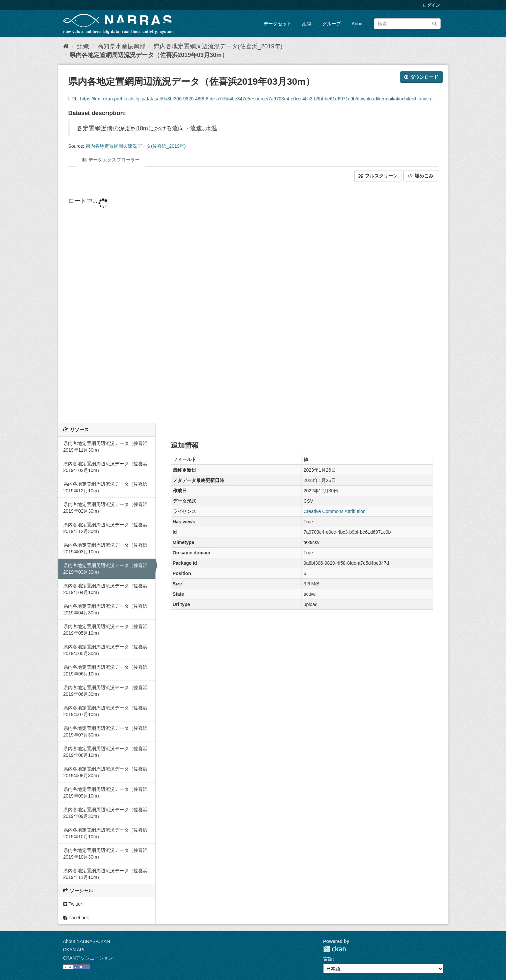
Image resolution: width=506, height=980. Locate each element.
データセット (278, 24)
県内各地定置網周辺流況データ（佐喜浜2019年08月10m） (105, 752)
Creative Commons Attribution (335, 511)
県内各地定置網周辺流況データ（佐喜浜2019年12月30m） (105, 528)
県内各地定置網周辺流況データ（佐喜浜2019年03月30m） (149, 55)
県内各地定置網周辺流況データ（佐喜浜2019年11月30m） (105, 447)
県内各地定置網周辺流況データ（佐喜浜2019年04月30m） (105, 609)
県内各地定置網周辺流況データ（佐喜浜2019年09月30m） (105, 813)
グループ (332, 24)
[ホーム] (66, 46)
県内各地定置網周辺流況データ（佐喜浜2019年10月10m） (105, 833)
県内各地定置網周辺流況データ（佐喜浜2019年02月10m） (105, 467)
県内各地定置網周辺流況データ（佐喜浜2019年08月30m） (105, 772)
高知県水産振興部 (121, 46)
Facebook (76, 918)
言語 (328, 959)
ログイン (431, 5)
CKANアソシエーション (88, 958)
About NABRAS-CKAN (87, 941)
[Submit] (434, 23)
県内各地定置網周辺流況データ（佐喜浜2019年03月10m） (105, 548)
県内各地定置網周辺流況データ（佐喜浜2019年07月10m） (105, 711)
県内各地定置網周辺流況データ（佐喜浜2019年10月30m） (105, 854)
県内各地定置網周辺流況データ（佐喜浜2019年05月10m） (105, 630)
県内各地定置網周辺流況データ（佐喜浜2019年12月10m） (105, 487)
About (358, 24)
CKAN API (74, 950)
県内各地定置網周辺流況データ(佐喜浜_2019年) (218, 46)
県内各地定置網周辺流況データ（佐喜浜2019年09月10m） (105, 793)
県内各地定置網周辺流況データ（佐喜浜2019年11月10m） (105, 874)
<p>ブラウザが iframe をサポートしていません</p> (253, 303)
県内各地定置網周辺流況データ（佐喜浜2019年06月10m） (105, 670)
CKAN (335, 949)
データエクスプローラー (111, 160)
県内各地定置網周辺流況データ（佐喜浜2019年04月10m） (105, 589)
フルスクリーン (378, 176)
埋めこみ (421, 176)
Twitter (73, 904)
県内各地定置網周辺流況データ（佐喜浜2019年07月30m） (105, 731)
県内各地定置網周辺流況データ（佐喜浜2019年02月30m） (105, 508)
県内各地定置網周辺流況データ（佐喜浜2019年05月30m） (105, 650)
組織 (307, 24)
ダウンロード (421, 77)
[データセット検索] (407, 24)
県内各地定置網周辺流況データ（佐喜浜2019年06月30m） (105, 691)
